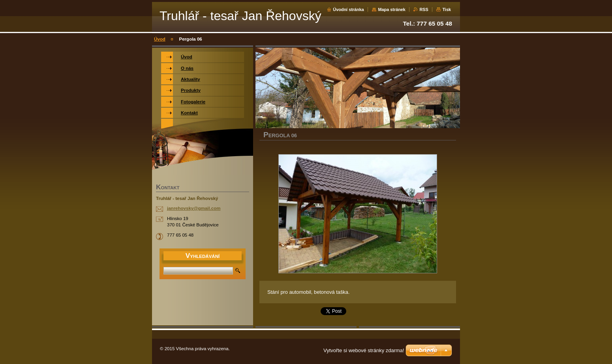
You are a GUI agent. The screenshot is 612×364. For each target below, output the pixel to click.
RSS (424, 9)
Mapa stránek (392, 9)
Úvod (160, 39)
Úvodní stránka (348, 9)
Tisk (447, 9)
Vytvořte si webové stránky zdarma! (364, 350)
